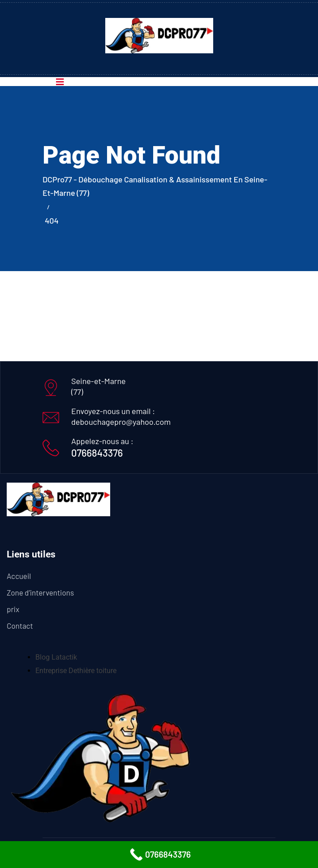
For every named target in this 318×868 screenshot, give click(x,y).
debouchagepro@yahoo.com (121, 422)
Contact (20, 626)
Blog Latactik (56, 657)
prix (13, 609)
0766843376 (97, 453)
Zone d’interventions (40, 592)
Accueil (19, 576)
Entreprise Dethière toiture (76, 671)
